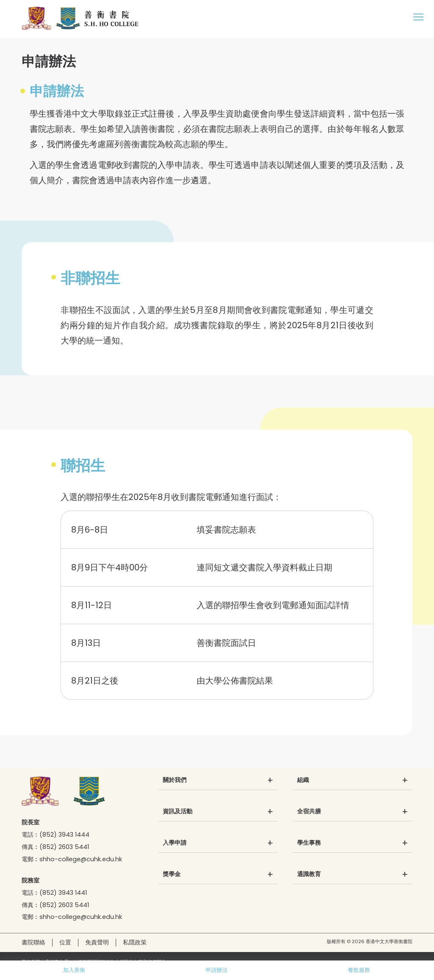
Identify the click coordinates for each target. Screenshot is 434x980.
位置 (65, 942)
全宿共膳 (309, 812)
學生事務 (309, 843)
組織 (303, 780)
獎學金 (172, 874)
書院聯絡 (33, 942)
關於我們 (175, 780)
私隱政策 (135, 942)
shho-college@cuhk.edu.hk (81, 859)
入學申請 (175, 843)
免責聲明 (97, 942)
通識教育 (309, 874)
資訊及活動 (178, 812)
